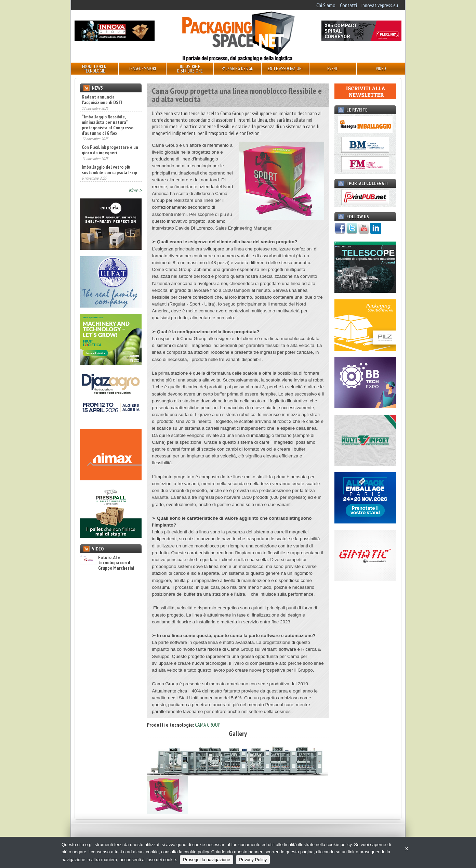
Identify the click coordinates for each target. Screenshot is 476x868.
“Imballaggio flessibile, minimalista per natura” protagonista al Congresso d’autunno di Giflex (108, 125)
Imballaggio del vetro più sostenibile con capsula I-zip (109, 170)
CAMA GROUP (208, 725)
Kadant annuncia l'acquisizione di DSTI (102, 100)
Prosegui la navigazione (207, 860)
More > (135, 190)
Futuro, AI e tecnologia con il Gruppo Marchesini (107, 563)
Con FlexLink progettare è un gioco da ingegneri (110, 150)
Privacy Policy (253, 860)
